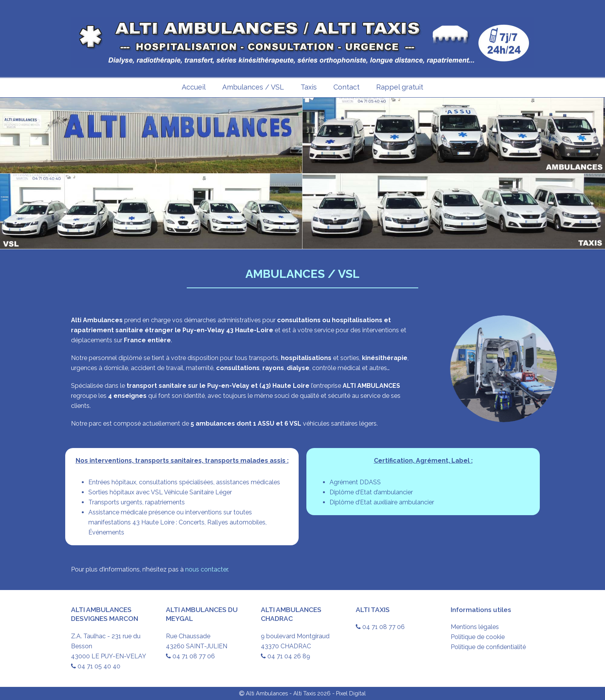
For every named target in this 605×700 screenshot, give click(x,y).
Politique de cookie (478, 637)
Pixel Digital (351, 693)
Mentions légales (475, 627)
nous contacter (206, 569)
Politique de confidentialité (488, 647)
